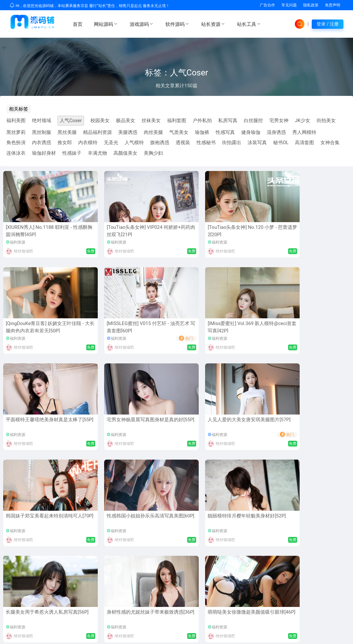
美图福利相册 (169, 583)
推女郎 (65, 143)
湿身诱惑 (276, 132)
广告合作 (267, 5)
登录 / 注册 (328, 24)
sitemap (341, 636)
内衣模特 (88, 143)
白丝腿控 (253, 120)
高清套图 (304, 143)
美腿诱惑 (128, 132)
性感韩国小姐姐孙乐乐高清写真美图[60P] (35, 423)
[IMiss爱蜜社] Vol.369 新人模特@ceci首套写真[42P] (34, 327)
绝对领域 (42, 120)
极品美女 (126, 120)
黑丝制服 (42, 132)
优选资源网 (53, 621)
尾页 (212, 466)
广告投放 (320, 576)
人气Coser (71, 120)
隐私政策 (311, 5)
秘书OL (281, 143)
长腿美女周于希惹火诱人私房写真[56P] (176, 423)
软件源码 (178, 24)
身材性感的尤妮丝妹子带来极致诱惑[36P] (246, 423)
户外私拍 (202, 120)
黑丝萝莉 (16, 132)
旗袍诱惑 (160, 143)
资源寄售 (320, 583)
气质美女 (179, 132)
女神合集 (330, 143)
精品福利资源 (97, 132)
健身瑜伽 (251, 132)
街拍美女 (326, 120)
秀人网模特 (304, 132)
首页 (78, 24)
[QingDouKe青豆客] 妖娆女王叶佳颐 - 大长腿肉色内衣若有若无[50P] (246, 234)
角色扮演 (16, 143)
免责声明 (333, 5)
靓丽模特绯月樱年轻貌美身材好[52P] (105, 423)
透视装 (183, 143)
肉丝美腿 (153, 132)
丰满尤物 (97, 153)
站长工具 (249, 24)
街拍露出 (232, 143)
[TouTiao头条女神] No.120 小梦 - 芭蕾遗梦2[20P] (175, 231)
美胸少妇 (153, 153)
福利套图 (177, 120)
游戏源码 (142, 24)
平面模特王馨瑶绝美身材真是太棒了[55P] (105, 327)
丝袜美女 (151, 120)
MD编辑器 (166, 576)
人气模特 (134, 143)
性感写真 (225, 132)
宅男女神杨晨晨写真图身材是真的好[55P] (176, 327)
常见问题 (289, 5)
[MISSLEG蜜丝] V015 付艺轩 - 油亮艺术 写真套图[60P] (318, 231)
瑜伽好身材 (44, 153)
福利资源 (18, 242)
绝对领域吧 (23, 251)
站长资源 (213, 24)
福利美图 (16, 120)
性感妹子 (72, 153)
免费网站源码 (84, 621)
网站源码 (106, 24)
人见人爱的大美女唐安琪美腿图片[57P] (246, 327)
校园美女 (100, 120)
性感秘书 (206, 143)
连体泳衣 (16, 153)
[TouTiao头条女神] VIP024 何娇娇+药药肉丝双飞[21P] (105, 231)
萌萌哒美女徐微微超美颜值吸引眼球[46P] (317, 423)
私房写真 (228, 120)
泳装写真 (257, 143)
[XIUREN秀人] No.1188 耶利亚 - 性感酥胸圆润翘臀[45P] (35, 231)
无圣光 (111, 143)
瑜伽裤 (202, 132)
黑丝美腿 (67, 132)
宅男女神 (279, 120)
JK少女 (303, 120)
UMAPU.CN (56, 636)
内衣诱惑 (42, 143)
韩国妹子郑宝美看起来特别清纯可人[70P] (317, 327)
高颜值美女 (125, 153)
